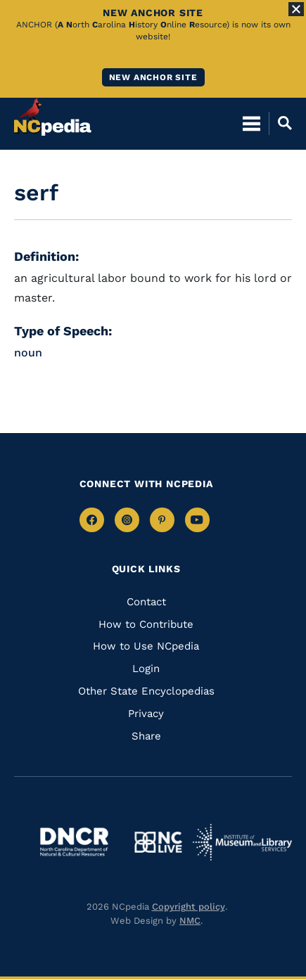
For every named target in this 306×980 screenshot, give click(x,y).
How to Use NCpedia (146, 646)
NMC (190, 921)
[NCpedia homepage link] (53, 117)
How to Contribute (146, 624)
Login (146, 669)
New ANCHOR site (153, 77)
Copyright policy (189, 907)
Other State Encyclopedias (146, 691)
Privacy (146, 714)
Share (146, 736)
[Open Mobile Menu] (251, 123)
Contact (146, 602)
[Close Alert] (296, 9)
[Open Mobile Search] (280, 123)
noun (28, 353)
